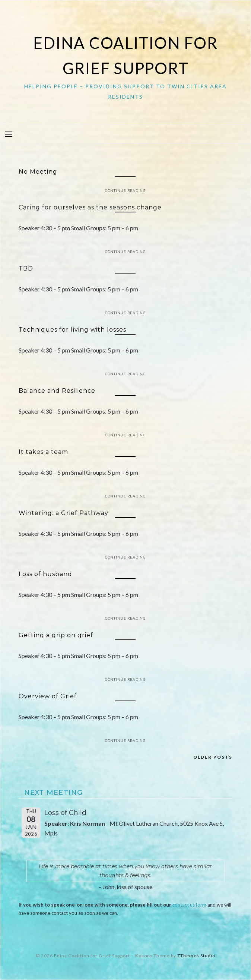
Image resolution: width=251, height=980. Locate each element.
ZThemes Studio (196, 956)
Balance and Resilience (57, 391)
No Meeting (38, 172)
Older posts (213, 757)
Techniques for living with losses (72, 330)
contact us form (189, 905)
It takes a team (43, 452)
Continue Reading (125, 190)
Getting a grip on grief (56, 635)
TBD (26, 268)
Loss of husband (45, 574)
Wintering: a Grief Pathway (63, 513)
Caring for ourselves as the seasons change (90, 207)
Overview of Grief (48, 696)
